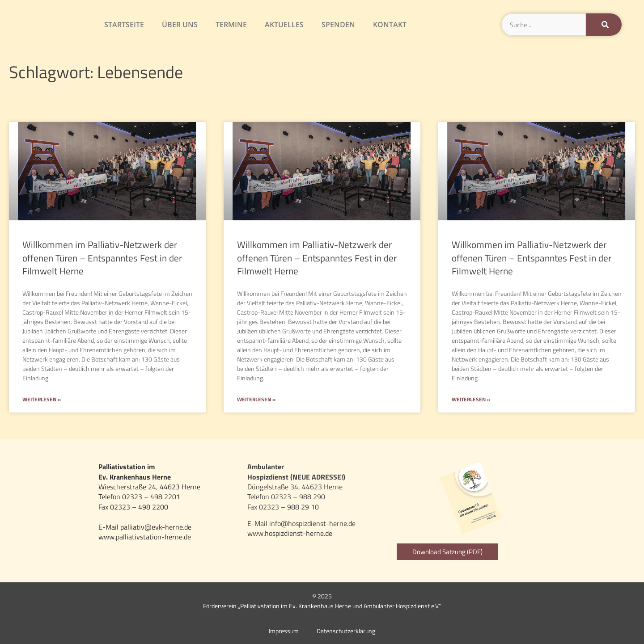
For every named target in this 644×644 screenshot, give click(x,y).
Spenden (338, 25)
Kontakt (390, 25)
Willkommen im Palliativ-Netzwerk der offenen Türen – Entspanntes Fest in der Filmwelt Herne (102, 258)
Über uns (180, 25)
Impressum (284, 631)
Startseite (124, 25)
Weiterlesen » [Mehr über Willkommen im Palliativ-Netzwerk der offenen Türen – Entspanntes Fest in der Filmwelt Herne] (42, 400)
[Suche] (604, 25)
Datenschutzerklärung (346, 631)
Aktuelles (284, 25)
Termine (231, 25)
